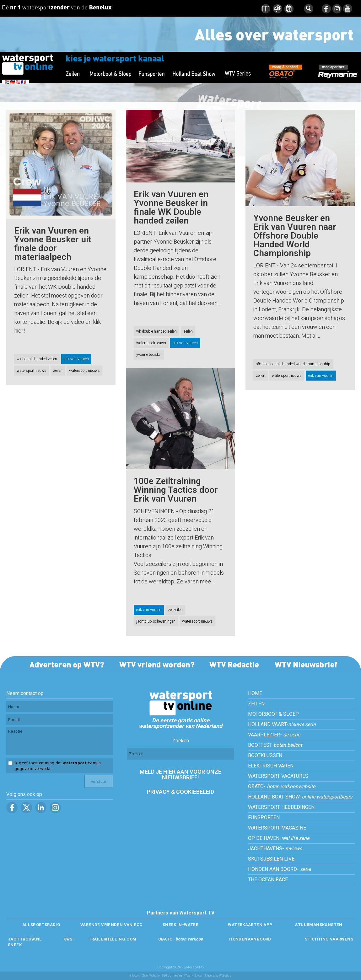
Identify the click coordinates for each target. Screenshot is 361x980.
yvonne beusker (149, 355)
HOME (255, 693)
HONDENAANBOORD (250, 939)
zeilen (58, 371)
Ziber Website (151, 976)
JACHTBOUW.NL (25, 939)
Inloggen (135, 976)
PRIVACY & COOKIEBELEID (180, 792)
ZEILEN (256, 704)
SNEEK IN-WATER (180, 925)
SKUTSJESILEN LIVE (271, 859)
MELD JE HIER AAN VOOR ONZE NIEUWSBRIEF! (180, 775)
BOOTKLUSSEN (265, 756)
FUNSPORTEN (264, 818)
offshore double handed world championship (293, 364)
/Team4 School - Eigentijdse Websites (207, 976)
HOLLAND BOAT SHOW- (300, 797)
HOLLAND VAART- (282, 724)
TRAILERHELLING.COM (113, 939)
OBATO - (181, 939)
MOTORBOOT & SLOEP (273, 714)
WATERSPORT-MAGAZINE (277, 828)
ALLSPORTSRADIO (41, 925)
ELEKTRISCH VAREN (271, 766)
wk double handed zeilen (37, 359)
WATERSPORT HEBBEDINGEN (281, 807)
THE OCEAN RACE (268, 880)
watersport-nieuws (197, 621)
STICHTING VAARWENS (329, 939)
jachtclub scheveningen (156, 621)
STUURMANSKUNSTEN (319, 925)
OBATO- (282, 787)
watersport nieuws (84, 371)
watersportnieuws (32, 371)
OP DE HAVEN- (279, 838)
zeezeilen (175, 610)
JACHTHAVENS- (275, 849)
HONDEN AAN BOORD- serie (280, 869)
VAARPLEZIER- (274, 735)
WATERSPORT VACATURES (278, 776)
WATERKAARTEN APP (250, 925)
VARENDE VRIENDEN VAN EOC (111, 925)
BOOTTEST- (275, 745)
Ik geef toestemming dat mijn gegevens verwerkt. (58, 766)
